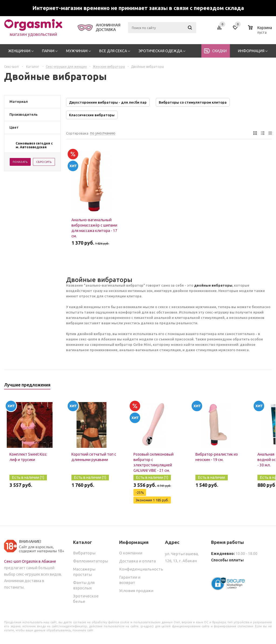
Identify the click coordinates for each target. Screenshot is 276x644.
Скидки (219, 51)
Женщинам (19, 51)
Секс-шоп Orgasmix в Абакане (30, 561)
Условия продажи (136, 591)
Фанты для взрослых (84, 585)
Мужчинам (77, 51)
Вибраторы (84, 553)
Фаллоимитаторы (91, 561)
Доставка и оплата (137, 561)
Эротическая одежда (160, 51)
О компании (131, 553)
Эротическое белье (86, 599)
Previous (259, 387)
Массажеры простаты (84, 572)
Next (268, 387)
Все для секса (113, 51)
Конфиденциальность (141, 569)
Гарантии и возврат (130, 580)
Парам (48, 51)
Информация (251, 51)
